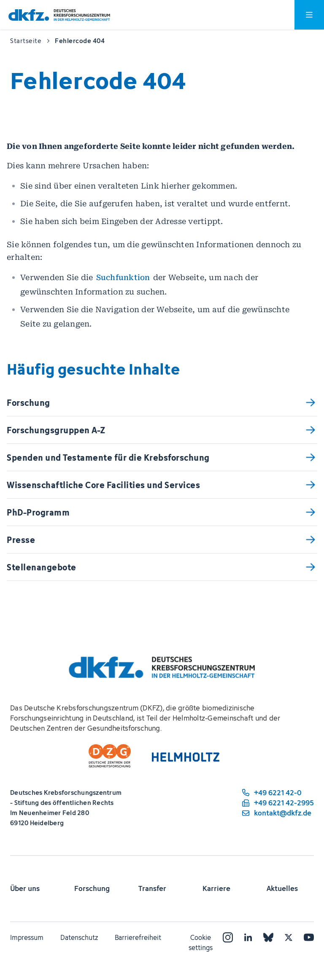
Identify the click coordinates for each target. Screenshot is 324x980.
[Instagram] (228, 937)
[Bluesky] (268, 937)
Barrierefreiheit (138, 937)
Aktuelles (282, 888)
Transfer (152, 888)
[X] (289, 937)
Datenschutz (79, 937)
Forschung (92, 888)
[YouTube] (309, 937)
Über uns (25, 888)
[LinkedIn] (248, 937)
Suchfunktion (123, 277)
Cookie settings (201, 942)
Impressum (27, 937)
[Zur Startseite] (59, 15)
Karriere (216, 888)
